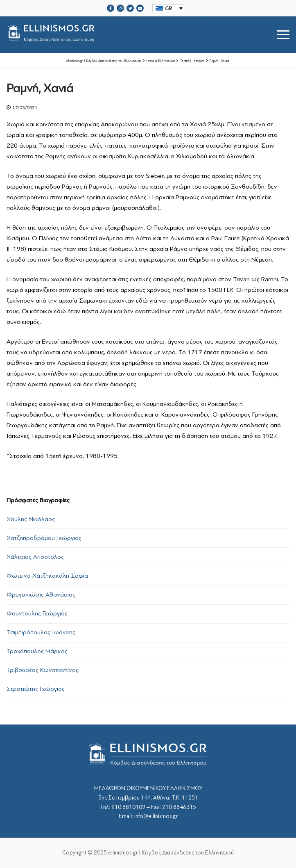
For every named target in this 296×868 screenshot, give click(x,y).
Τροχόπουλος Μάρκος (37, 651)
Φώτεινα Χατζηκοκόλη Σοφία (47, 576)
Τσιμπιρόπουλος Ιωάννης (41, 632)
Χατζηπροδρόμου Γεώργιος (44, 538)
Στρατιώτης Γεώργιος (36, 689)
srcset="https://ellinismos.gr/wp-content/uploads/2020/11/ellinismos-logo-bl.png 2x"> (110, 35)
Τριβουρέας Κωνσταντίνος (43, 670)
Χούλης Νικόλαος (31, 519)
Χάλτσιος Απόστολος (35, 557)
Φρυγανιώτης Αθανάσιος (41, 595)
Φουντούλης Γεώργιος (37, 613)
